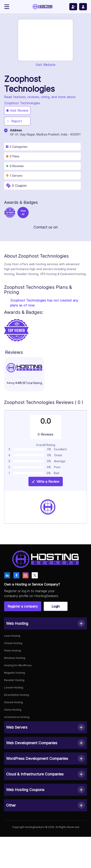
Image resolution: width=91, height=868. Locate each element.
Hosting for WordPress (18, 665)
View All (23, 213)
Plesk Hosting (12, 651)
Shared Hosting (13, 702)
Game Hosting (13, 710)
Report (14, 121)
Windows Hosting (15, 658)
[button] (45, 623)
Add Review (17, 110)
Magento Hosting (15, 673)
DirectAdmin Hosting (17, 695)
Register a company (23, 606)
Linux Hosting (12, 636)
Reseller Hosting (14, 680)
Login (56, 606)
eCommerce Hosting (17, 717)
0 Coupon (19, 186)
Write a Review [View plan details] (46, 482)
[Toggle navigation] (7, 7)
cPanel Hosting (13, 643)
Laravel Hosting (14, 687)
